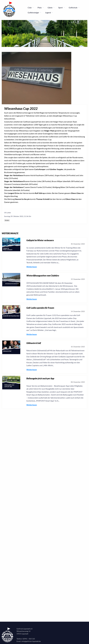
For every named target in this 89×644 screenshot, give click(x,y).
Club (31, 8)
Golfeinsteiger (35, 13)
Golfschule (74, 8)
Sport (62, 8)
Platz (41, 8)
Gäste (51, 8)
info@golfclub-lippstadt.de (31, 641)
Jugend (49, 13)
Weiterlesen (32, 267)
